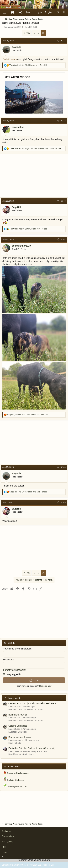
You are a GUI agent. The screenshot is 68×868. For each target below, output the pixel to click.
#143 (63, 201)
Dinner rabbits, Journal (20, 737)
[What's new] (58, 12)
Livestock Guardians (18, 732)
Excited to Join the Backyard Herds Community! (32, 748)
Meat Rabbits (15, 743)
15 (43, 33)
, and (28, 65)
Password (8, 660)
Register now (45, 686)
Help (4, 847)
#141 (63, 41)
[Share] (58, 41)
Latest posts (14, 698)
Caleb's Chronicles (18, 726)
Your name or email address (17, 649)
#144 (63, 239)
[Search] (64, 12)
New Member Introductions (21, 754)
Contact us (6, 831)
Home (4, 852)
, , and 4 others (27, 415)
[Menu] (4, 12)
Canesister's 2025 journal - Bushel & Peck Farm (32, 703)
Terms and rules (8, 836)
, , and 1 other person (35, 148)
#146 (63, 502)
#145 (63, 467)
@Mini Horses (10, 59)
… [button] (38, 33)
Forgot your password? (15, 670)
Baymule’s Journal (18, 715)
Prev (28, 33)
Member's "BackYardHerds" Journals (26, 709)
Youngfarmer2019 (12, 27)
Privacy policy (8, 842)
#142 (63, 121)
